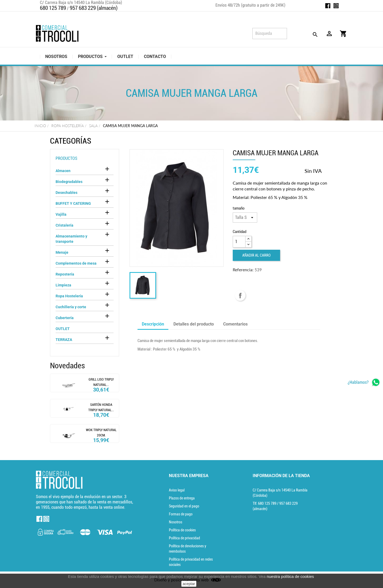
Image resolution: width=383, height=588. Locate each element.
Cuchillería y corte (71, 307)
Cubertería (65, 318)
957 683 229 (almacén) (94, 8)
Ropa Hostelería (69, 296)
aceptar (189, 584)
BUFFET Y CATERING (73, 203)
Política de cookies (182, 530)
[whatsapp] (364, 382)
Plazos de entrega (182, 498)
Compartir (240, 295)
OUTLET (63, 329)
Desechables (66, 193)
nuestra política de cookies (290, 576)
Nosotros (176, 522)
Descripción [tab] (153, 324)
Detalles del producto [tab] (194, 324)
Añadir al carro (256, 255)
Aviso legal (177, 490)
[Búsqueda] (270, 34)
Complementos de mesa (76, 263)
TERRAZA (64, 340)
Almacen (63, 171)
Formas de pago (181, 514)
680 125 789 (53, 8)
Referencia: (243, 270)
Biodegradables (69, 182)
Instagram (336, 6)
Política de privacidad (184, 538)
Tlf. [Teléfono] (265, 503)
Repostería (65, 274)
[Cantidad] (239, 242)
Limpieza (63, 285)
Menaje (62, 252)
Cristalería (64, 225)
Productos (66, 158)
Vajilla (61, 214)
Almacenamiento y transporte (71, 239)
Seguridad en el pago (184, 506)
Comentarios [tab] (235, 324)
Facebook (328, 6)
